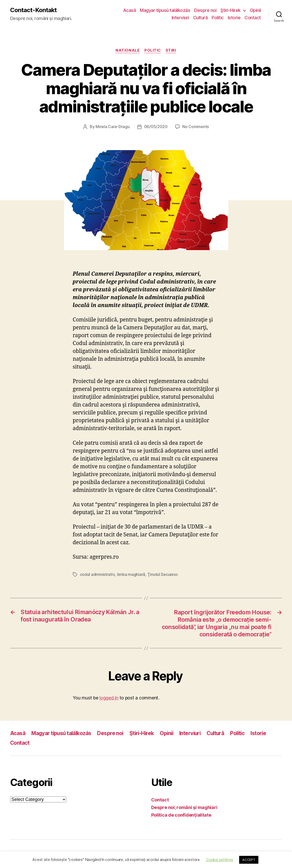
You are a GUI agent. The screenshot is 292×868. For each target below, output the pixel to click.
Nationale (127, 51)
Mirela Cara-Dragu (113, 127)
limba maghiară (131, 574)
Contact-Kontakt (33, 10)
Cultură (200, 18)
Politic (218, 18)
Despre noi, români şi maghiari (184, 807)
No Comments (196, 127)
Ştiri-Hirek (231, 10)
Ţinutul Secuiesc (162, 574)
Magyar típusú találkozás (165, 10)
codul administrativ (97, 574)
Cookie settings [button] (219, 860)
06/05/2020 (156, 127)
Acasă (130, 10)
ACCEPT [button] (249, 860)
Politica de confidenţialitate (181, 815)
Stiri (171, 51)
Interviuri (180, 18)
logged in (109, 697)
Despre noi (205, 10)
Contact (253, 18)
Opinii (255, 10)
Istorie (234, 18)
